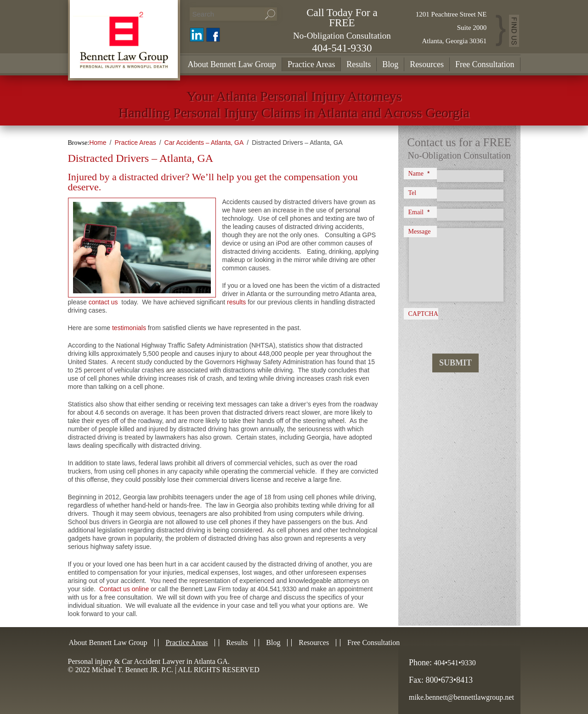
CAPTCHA (423, 314)
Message (420, 231)
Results (359, 64)
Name (419, 173)
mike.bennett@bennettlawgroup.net (461, 697)
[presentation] (462, 328)
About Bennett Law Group (232, 64)
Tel (413, 193)
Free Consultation (485, 64)
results (236, 302)
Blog (390, 64)
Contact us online (124, 589)
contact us (103, 302)
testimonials (129, 328)
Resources (427, 64)
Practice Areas (311, 64)
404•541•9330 (455, 663)
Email (419, 212)
